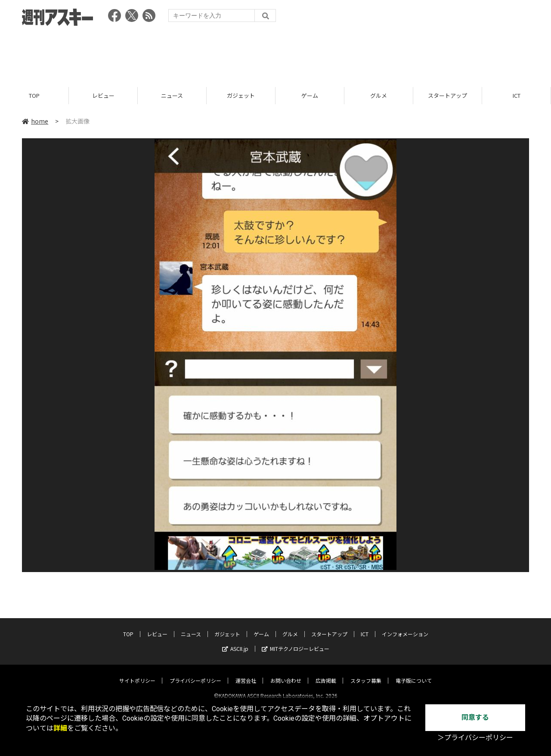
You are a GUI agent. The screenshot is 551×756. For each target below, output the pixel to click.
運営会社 (246, 673)
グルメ (379, 96)
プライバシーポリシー (195, 673)
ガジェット (241, 96)
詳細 (60, 728)
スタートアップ (447, 96)
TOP (34, 96)
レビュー (103, 96)
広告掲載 (326, 673)
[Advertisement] (275, 54)
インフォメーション (405, 627)
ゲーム (310, 96)
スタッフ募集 (366, 673)
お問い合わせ (286, 673)
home (35, 121)
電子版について (414, 673)
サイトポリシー (137, 673)
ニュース (172, 96)
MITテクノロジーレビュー (296, 641)
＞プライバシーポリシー (475, 738)
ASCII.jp (235, 641)
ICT (517, 96)
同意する (475, 717)
